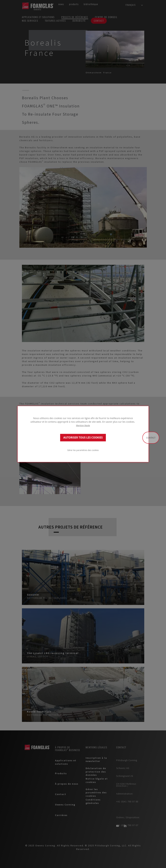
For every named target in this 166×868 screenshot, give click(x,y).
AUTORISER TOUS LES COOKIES (83, 438)
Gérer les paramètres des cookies (83, 450)
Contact (151, 438)
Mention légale (83, 425)
